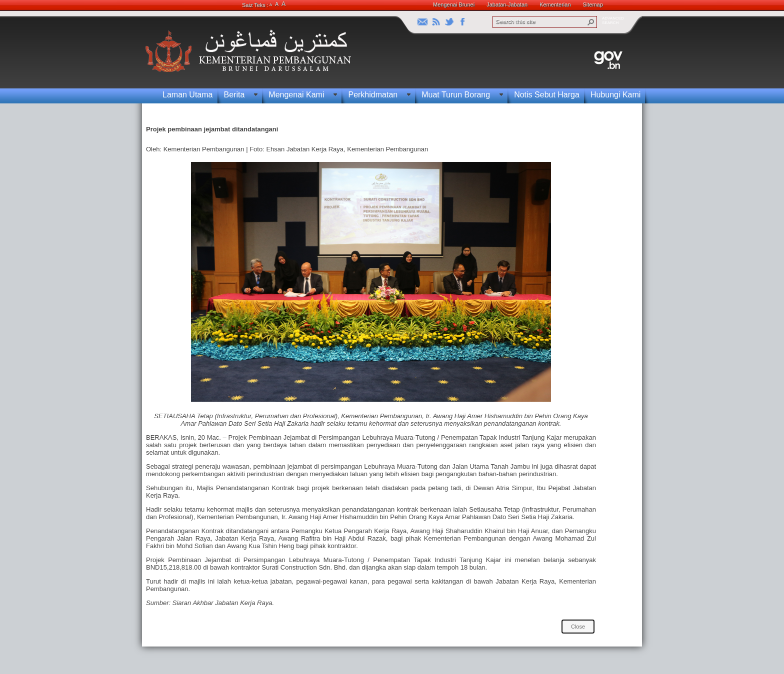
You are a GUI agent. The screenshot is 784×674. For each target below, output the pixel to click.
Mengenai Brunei (454, 4)
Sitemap (593, 4)
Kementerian (555, 4)
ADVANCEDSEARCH (613, 20)
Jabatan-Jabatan (507, 4)
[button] (591, 22)
